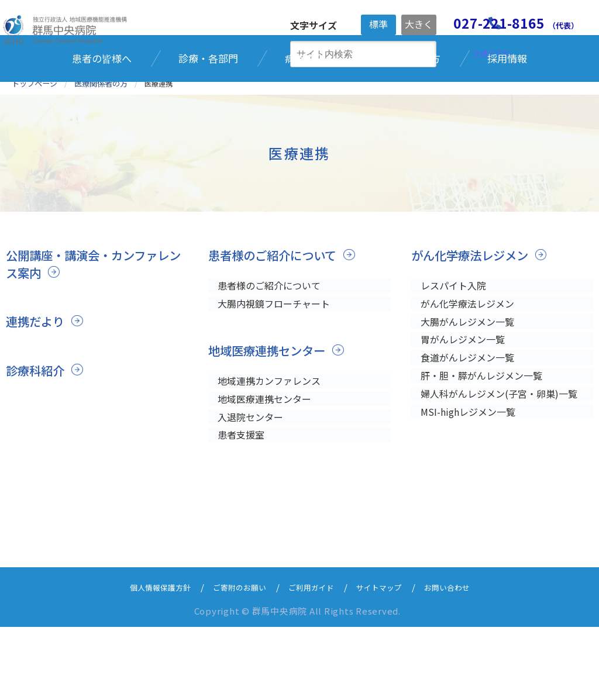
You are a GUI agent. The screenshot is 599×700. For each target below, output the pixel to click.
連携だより (37, 380)
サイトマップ (388, 660)
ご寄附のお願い (234, 660)
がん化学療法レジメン (473, 314)
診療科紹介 (37, 429)
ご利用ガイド (313, 660)
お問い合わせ (463, 660)
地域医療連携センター (270, 414)
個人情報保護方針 (146, 660)
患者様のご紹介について (276, 314)
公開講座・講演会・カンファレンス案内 (92, 323)
